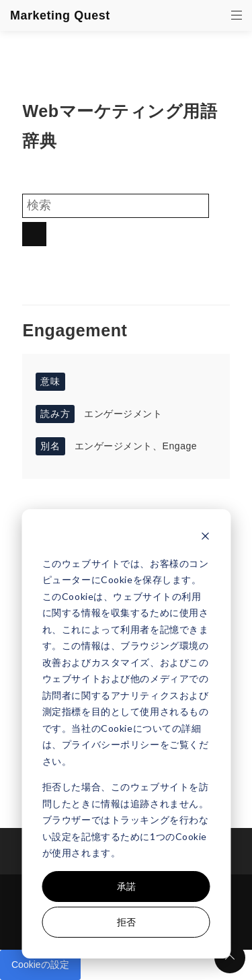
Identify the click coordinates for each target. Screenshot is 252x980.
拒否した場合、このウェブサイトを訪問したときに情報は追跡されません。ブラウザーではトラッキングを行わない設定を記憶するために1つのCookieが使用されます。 (126, 820)
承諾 (126, 886)
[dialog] (126, 734)
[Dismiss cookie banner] (205, 538)
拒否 (126, 922)
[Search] (115, 206)
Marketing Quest (60, 15)
